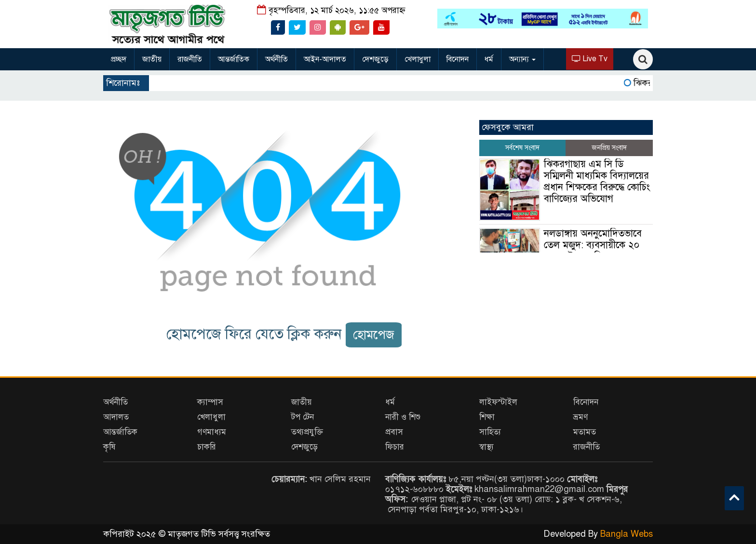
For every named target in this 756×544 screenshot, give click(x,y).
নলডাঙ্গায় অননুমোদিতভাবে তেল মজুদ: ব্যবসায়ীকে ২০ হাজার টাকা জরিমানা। (593, 245)
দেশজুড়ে (375, 59)
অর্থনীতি (277, 59)
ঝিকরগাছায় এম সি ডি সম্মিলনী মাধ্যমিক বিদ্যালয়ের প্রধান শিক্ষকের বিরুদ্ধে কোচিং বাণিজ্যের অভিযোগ (597, 181)
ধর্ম (489, 59)
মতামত (585, 432)
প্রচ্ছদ (119, 59)
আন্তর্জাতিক (234, 59)
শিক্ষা (487, 417)
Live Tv (590, 59)
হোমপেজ (374, 335)
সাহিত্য (490, 432)
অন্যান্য (522, 59)
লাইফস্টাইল (498, 402)
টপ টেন (303, 417)
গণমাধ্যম (212, 432)
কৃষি (109, 447)
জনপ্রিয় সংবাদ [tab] (609, 148)
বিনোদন (458, 59)
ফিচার (395, 447)
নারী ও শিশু (403, 417)
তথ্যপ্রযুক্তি (307, 432)
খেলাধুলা (418, 59)
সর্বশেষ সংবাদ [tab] (522, 148)
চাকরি (207, 447)
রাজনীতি (190, 59)
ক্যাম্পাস (210, 402)
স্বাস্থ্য (486, 447)
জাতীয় (152, 59)
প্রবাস (394, 432)
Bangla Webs (627, 534)
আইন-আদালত (325, 59)
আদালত (116, 417)
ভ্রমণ (580, 417)
